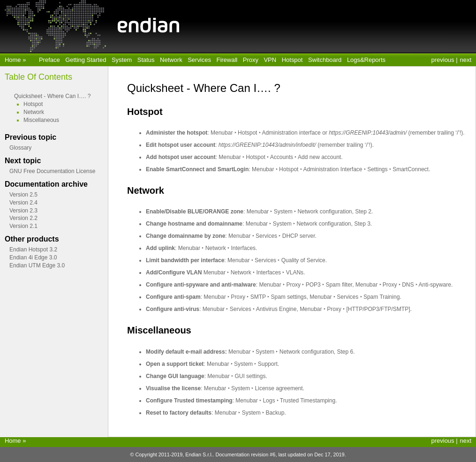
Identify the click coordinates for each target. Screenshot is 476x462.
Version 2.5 (23, 195)
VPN (270, 60)
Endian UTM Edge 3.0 (37, 265)
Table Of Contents (38, 77)
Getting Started (86, 60)
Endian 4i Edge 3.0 (33, 258)
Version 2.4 (23, 203)
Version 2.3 (23, 211)
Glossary (20, 148)
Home (14, 60)
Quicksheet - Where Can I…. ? (52, 96)
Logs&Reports (366, 60)
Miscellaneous (41, 120)
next (466, 60)
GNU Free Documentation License (52, 171)
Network (171, 60)
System (122, 60)
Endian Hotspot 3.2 (33, 250)
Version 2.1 (23, 226)
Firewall (227, 60)
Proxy (251, 60)
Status (146, 60)
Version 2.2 (23, 218)
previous (443, 60)
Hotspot (292, 60)
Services (199, 60)
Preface (49, 60)
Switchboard (325, 60)
